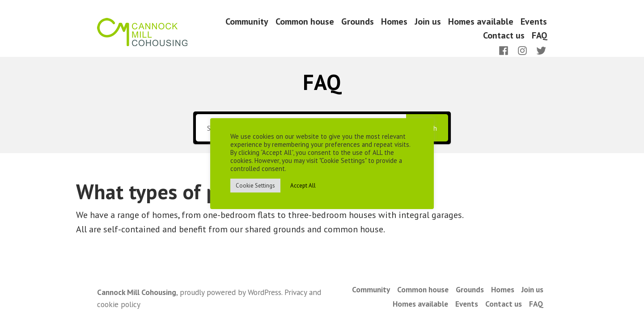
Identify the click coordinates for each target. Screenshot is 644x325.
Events (534, 21)
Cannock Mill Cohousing (137, 292)
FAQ (539, 36)
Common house (305, 21)
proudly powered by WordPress (231, 292)
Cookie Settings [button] (255, 186)
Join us (428, 21)
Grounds (358, 21)
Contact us (504, 36)
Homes (394, 21)
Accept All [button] (303, 186)
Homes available (481, 21)
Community (247, 21)
